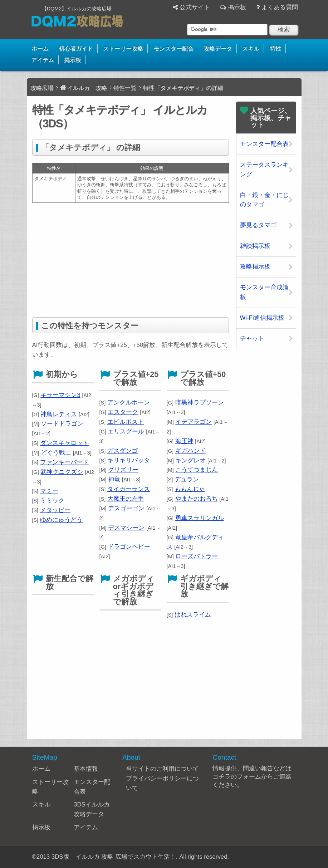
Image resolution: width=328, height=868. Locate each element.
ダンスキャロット (64, 443)
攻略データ (218, 48)
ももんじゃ (190, 489)
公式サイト (195, 7)
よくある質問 (280, 7)
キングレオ (190, 460)
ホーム (40, 48)
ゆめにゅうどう (61, 520)
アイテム (43, 60)
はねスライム (193, 615)
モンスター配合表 (264, 144)
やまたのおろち (197, 499)
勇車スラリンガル (200, 518)
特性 (275, 48)
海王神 (184, 441)
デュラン (187, 479)
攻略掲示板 (255, 267)
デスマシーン (126, 528)
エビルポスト (126, 422)
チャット (252, 339)
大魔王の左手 (126, 499)
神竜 (114, 479)
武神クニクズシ (62, 472)
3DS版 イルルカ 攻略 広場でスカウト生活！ (114, 857)
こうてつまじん (197, 470)
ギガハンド (190, 451)
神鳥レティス (59, 414)
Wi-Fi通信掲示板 (262, 318)
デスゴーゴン (126, 508)
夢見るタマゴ (258, 225)
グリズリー (123, 470)
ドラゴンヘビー (129, 547)
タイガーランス (129, 489)
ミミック (52, 501)
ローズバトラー (197, 556)
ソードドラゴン (62, 424)
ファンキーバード (64, 462)
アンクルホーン (129, 403)
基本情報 (86, 769)
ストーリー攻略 (123, 48)
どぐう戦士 (56, 453)
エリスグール (126, 431)
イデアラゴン (194, 422)
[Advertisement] (131, 260)
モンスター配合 (173, 48)
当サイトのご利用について (162, 769)
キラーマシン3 (60, 395)
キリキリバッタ (129, 460)
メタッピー (55, 510)
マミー (49, 491)
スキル (251, 48)
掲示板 (237, 7)
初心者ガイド (76, 48)
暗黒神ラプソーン (200, 403)
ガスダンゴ (123, 451)
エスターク (123, 412)
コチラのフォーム (237, 777)
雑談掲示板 (255, 246)
